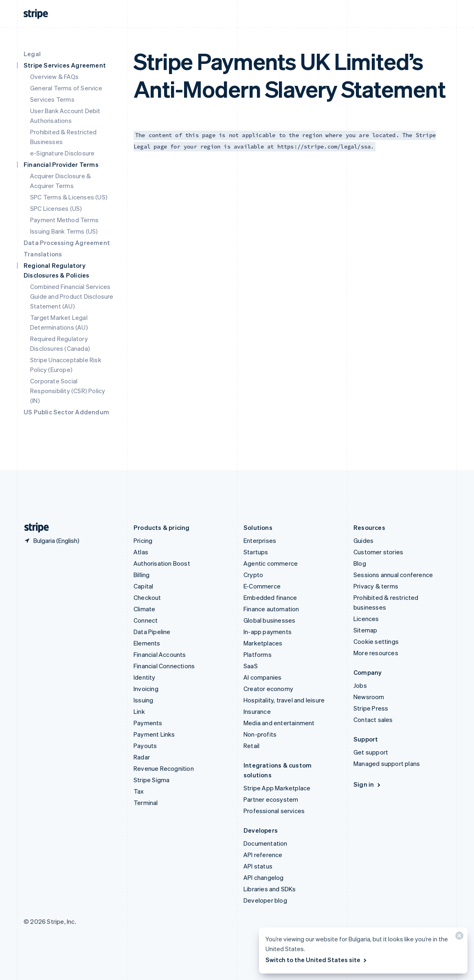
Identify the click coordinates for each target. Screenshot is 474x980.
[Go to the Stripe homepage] (33, 528)
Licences (366, 619)
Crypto (253, 575)
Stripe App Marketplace (277, 788)
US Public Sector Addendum (66, 412)
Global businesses (269, 620)
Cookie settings (376, 641)
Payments (148, 723)
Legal (32, 54)
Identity (145, 677)
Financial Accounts (160, 654)
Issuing (143, 700)
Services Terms (52, 99)
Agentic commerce (271, 563)
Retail (251, 746)
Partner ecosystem (271, 799)
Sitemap (365, 630)
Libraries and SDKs (270, 889)
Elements (147, 643)
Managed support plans (387, 763)
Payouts (145, 746)
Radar (142, 757)
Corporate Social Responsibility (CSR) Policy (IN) (68, 391)
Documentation (266, 843)
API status (258, 866)
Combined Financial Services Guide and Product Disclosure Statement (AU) (72, 296)
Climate (144, 609)
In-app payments (268, 632)
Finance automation (271, 609)
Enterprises (260, 540)
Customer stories (378, 552)
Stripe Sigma (151, 780)
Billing (142, 575)
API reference (263, 855)
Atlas (141, 552)
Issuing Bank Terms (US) (64, 231)
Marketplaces (263, 643)
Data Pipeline (152, 632)
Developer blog (265, 900)
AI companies (262, 677)
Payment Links (154, 734)
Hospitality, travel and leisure (284, 700)
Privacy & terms (376, 586)
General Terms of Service (66, 88)
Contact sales (373, 720)
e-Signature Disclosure (62, 153)
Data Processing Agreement (67, 243)
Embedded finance (270, 597)
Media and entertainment (279, 723)
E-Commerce (262, 586)
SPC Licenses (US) (56, 208)
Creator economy (268, 689)
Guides (363, 540)
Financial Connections (164, 666)
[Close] (458, 937)
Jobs (360, 685)
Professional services (274, 811)
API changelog (264, 877)
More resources (376, 653)
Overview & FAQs (54, 77)
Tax (139, 791)
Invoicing (146, 689)
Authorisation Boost (162, 563)
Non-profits (260, 734)
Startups (256, 552)
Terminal (146, 803)
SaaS (251, 666)
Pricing (143, 540)
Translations (43, 254)
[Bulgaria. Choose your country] (52, 540)
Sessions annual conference (393, 575)
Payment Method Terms (64, 220)
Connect (146, 620)
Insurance (257, 711)
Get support (371, 752)
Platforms (258, 654)
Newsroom (369, 697)
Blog (360, 563)
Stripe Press (371, 708)
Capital (143, 586)
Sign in (368, 784)
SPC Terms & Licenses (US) (69, 197)
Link (139, 711)
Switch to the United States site (317, 960)
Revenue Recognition (164, 768)
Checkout (147, 597)
